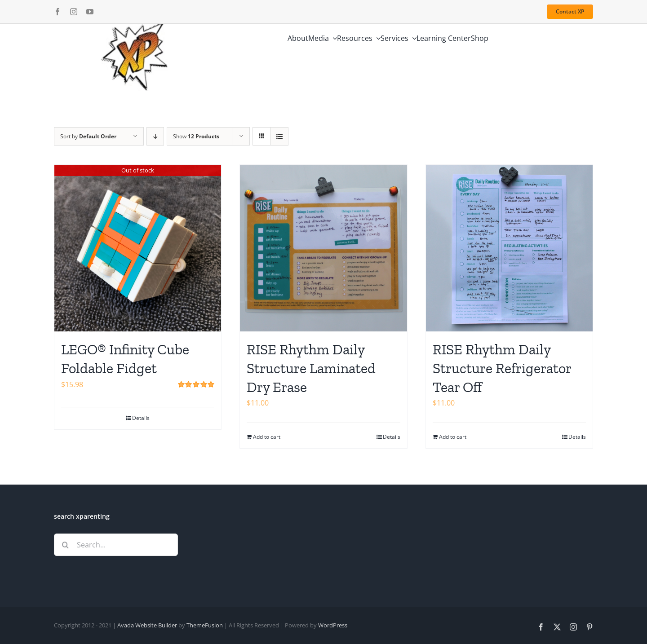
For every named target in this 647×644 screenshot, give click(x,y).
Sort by (88, 136)
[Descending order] (155, 136)
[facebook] (58, 12)
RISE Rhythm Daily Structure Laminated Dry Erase (311, 368)
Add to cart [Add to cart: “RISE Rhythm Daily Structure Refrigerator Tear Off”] (453, 437)
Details (141, 418)
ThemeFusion (205, 625)
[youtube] (90, 12)
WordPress (333, 625)
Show (196, 136)
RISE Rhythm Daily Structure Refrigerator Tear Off (502, 368)
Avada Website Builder (147, 625)
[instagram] (74, 12)
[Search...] (116, 545)
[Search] (65, 545)
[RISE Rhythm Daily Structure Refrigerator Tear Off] (509, 248)
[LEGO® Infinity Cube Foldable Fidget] (138, 248)
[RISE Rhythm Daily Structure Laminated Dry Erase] (323, 248)
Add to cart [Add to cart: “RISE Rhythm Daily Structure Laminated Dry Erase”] (267, 437)
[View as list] (279, 136)
